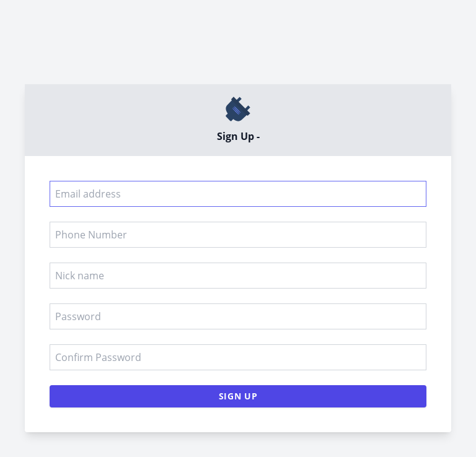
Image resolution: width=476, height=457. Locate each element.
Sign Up (238, 396)
